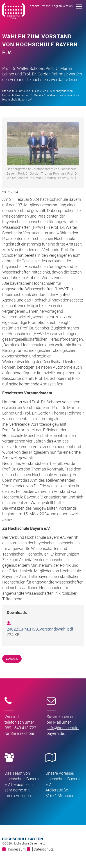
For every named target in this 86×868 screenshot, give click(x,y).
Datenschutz (44, 849)
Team (17, 773)
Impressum (17, 849)
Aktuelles (24, 91)
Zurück (12, 659)
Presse (45, 6)
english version (62, 6)
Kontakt (33, 6)
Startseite (8, 91)
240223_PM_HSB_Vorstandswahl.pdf (40, 629)
